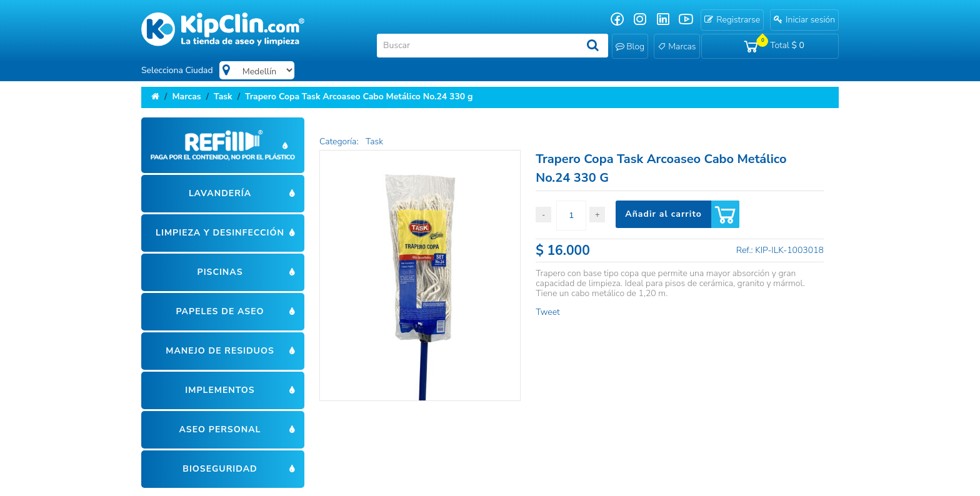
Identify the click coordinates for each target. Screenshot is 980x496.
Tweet (547, 312)
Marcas (186, 97)
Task (223, 97)
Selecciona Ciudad (177, 70)
